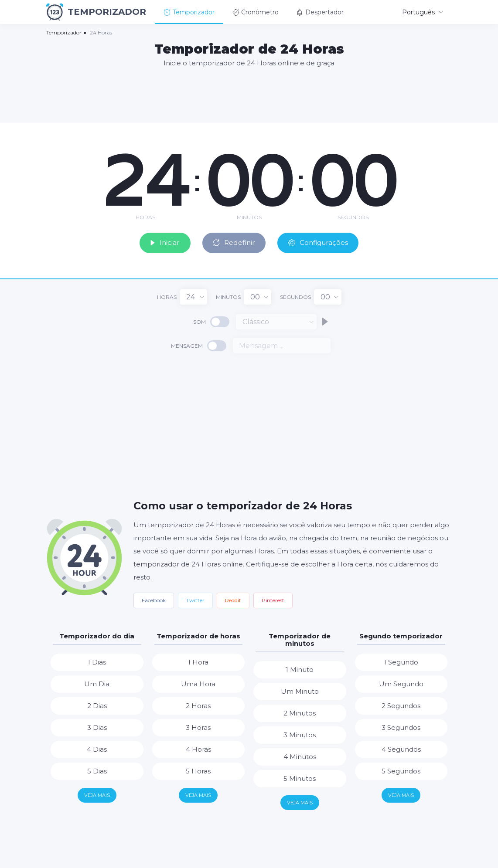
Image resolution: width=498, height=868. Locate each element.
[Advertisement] (249, 95)
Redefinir (233, 242)
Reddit (233, 599)
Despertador (320, 12)
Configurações (321, 242)
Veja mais (97, 794)
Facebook (154, 599)
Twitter (195, 599)
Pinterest (273, 599)
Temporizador (189, 12)
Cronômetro (255, 12)
